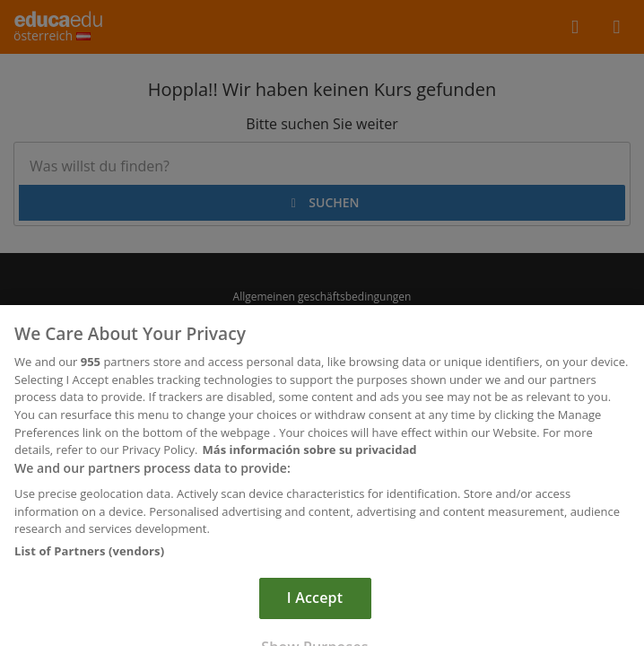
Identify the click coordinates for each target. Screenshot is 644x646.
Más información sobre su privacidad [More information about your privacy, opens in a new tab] (310, 457)
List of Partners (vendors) (89, 558)
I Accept (315, 605)
